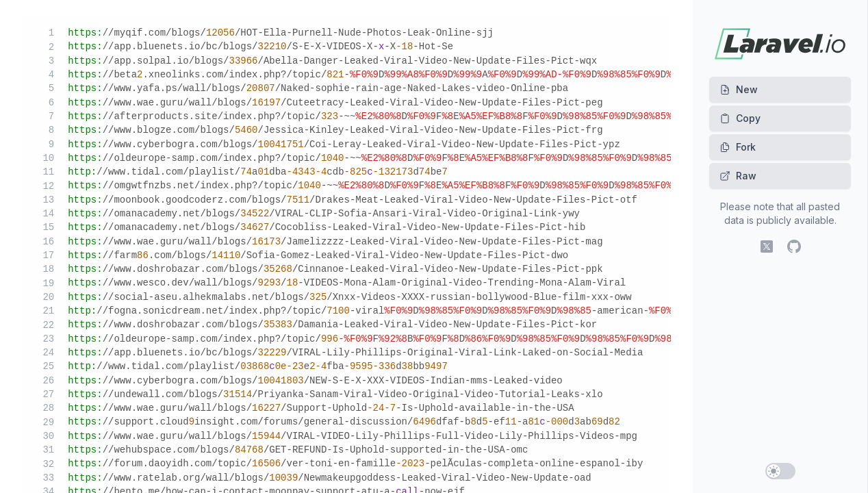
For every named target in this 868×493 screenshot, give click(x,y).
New (739, 89)
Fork (738, 147)
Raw (738, 176)
